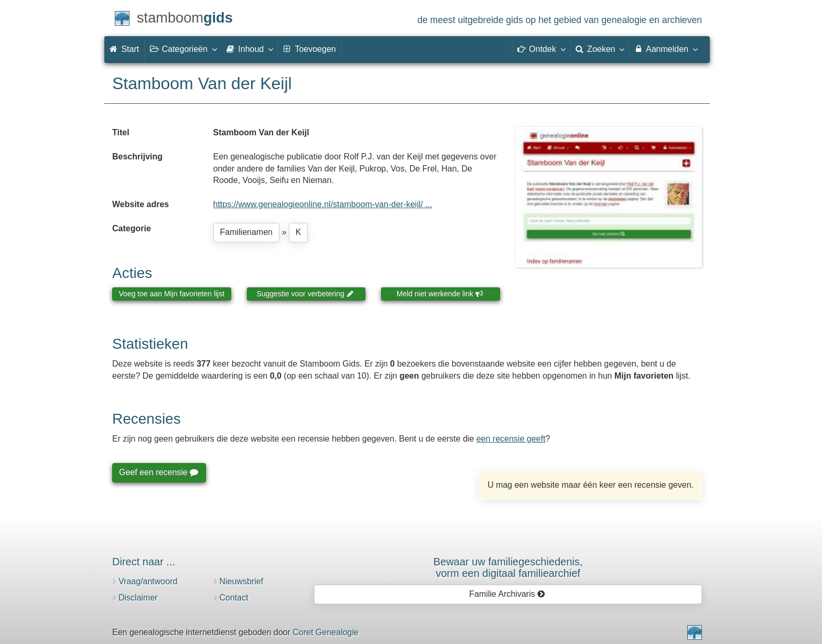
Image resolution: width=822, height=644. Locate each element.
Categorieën (183, 49)
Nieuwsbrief (242, 581)
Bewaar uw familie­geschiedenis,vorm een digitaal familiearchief (508, 567)
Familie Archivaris (507, 594)
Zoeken (600, 49)
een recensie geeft (511, 439)
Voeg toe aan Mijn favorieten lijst (172, 294)
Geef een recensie (158, 472)
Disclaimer (138, 598)
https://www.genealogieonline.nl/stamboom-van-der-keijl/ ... (323, 204)
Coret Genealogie (325, 632)
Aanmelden (666, 49)
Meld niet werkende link (440, 294)
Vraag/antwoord (148, 581)
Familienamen (246, 232)
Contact (234, 598)
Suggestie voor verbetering (305, 294)
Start (124, 49)
